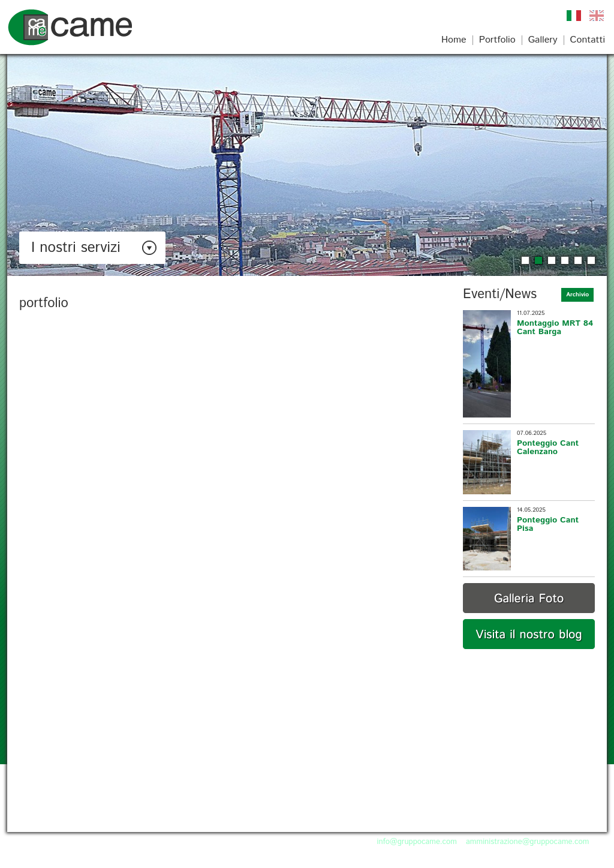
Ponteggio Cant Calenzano (548, 447)
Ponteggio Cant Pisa (548, 524)
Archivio (577, 295)
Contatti (588, 40)
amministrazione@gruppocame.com (527, 842)
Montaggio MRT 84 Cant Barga (555, 328)
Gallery (543, 40)
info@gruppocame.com (417, 842)
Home (454, 40)
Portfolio (497, 40)
